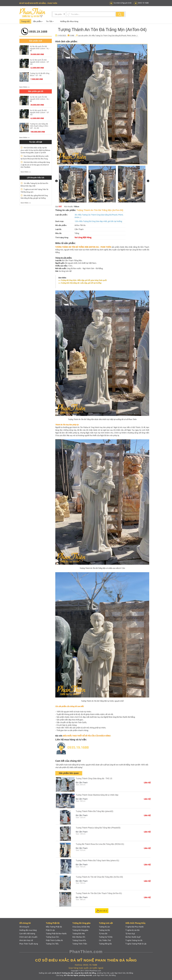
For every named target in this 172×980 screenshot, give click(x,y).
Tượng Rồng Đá (105, 944)
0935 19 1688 (143, 3)
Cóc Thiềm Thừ (105, 940)
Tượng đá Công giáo (80, 930)
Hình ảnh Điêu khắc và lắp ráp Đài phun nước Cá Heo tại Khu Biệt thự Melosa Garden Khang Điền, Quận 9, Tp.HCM (35, 150)
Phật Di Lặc (50, 930)
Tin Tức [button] (50, 21)
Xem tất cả (102, 911)
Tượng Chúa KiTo (79, 940)
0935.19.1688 (38, 32)
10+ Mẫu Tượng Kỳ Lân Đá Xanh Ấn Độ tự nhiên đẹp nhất (34, 185)
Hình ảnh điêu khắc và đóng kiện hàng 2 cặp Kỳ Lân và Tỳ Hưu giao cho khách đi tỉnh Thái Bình (35, 165)
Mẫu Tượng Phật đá (54, 927)
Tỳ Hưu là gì (130, 933)
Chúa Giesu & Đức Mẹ (81, 927)
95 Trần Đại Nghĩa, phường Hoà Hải (78, 975)
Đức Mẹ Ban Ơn (79, 937)
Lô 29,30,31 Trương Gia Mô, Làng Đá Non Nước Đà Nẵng (74, 973)
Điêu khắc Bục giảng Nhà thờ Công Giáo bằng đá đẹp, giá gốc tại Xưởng (34, 197)
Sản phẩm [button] (38, 21)
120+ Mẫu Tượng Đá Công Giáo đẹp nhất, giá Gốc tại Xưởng (98, 221)
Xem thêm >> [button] (25, 87)
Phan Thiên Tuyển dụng (29, 944)
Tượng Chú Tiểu (52, 944)
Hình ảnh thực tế (26, 940)
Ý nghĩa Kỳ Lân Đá (133, 930)
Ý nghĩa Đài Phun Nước (135, 927)
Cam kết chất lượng (27, 933)
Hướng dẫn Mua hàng (69, 21)
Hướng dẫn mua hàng (28, 930)
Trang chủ (25, 21)
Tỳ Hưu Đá (103, 933)
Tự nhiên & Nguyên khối (122, 3)
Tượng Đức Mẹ (79, 933)
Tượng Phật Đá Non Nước (56, 933)
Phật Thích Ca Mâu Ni (54, 940)
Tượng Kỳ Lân (105, 927)
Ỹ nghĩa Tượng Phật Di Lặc (136, 944)
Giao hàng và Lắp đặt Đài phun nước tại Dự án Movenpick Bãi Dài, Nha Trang (35, 157)
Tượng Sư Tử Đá (106, 937)
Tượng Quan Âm (53, 937)
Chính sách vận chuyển (28, 937)
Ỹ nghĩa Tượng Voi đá (134, 940)
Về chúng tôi (24, 927)
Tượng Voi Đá (104, 930)
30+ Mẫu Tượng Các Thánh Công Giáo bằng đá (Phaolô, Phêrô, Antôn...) (113, 35)
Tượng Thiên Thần (80, 944)
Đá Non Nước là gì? (133, 937)
